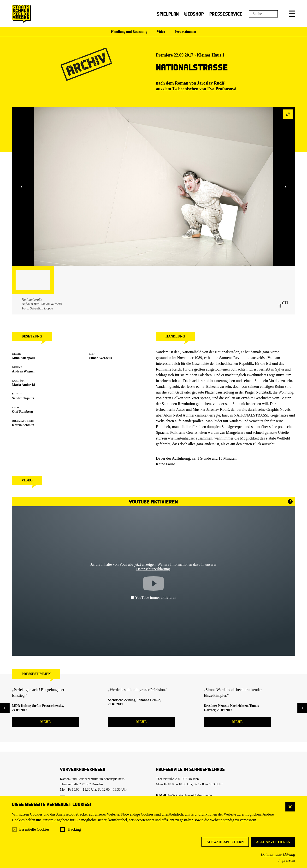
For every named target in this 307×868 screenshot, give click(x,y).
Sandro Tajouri (23, 398)
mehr (46, 722)
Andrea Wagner (24, 371)
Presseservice (226, 14)
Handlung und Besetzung (129, 32)
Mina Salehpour (24, 358)
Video (161, 32)
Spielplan (168, 14)
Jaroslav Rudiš (211, 83)
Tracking (74, 829)
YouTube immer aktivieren (153, 597)
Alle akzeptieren (273, 842)
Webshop (194, 14)
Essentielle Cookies (34, 829)
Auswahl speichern (225, 842)
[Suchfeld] (263, 14)
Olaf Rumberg (22, 412)
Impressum (287, 860)
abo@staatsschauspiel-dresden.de (189, 796)
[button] (292, 14)
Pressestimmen (185, 32)
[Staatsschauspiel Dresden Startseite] (22, 14)
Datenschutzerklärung (278, 854)
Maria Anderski (23, 385)
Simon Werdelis (100, 358)
